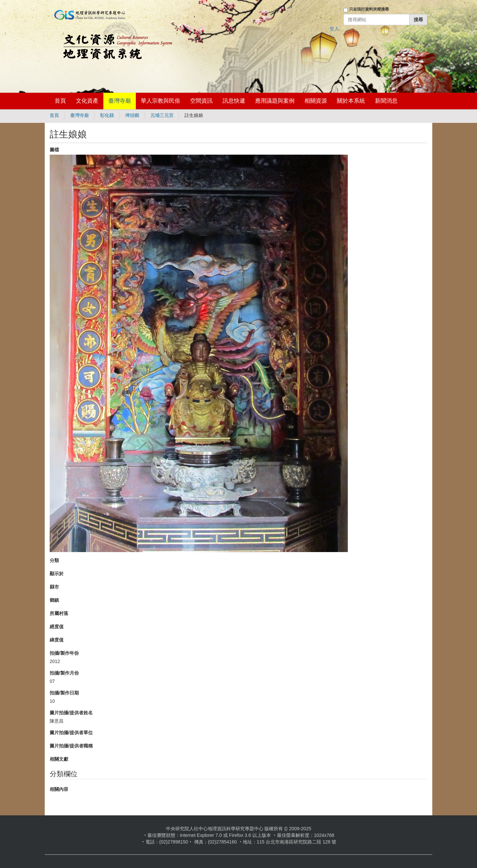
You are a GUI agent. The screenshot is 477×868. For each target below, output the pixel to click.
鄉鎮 (54, 600)
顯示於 (57, 574)
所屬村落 (59, 613)
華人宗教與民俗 (160, 101)
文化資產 (87, 101)
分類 (54, 560)
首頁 (60, 101)
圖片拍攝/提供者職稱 (71, 746)
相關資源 (316, 101)
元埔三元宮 (162, 115)
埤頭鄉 (132, 115)
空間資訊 (201, 101)
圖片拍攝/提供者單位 (71, 733)
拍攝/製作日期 (64, 693)
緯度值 (57, 640)
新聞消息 (386, 101)
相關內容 (59, 789)
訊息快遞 (234, 101)
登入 (334, 29)
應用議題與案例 (275, 101)
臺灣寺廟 (120, 101)
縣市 (54, 587)
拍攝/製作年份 (64, 653)
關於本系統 (351, 101)
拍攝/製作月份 (64, 673)
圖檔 (54, 150)
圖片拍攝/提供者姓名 (71, 713)
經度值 (57, 627)
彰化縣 (107, 115)
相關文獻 (59, 759)
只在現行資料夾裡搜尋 (369, 9)
